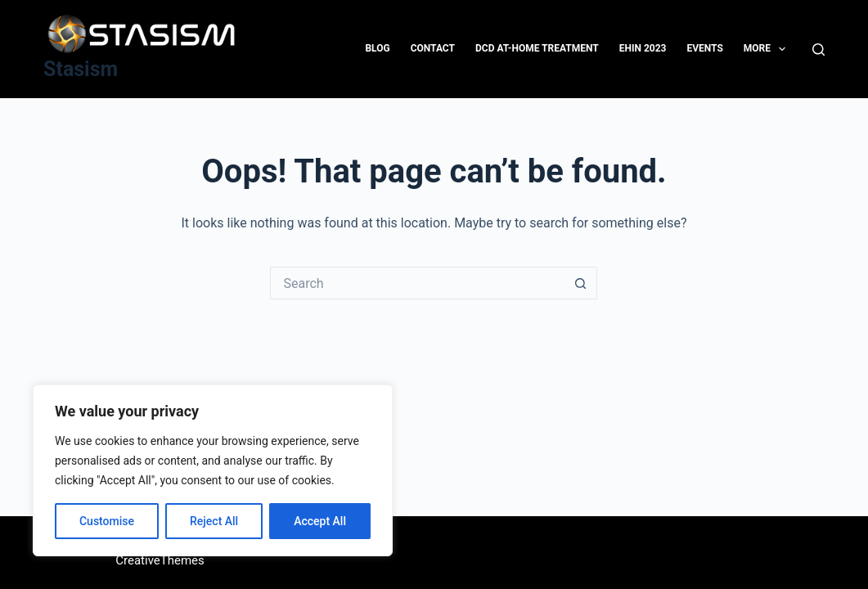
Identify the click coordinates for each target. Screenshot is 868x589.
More (768, 49)
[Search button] (581, 283)
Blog (377, 48)
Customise (107, 521)
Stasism (81, 69)
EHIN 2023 (643, 48)
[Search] (819, 49)
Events (704, 48)
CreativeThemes (160, 560)
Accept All (320, 521)
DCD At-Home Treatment (537, 48)
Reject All (214, 521)
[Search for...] (417, 283)
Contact (433, 48)
